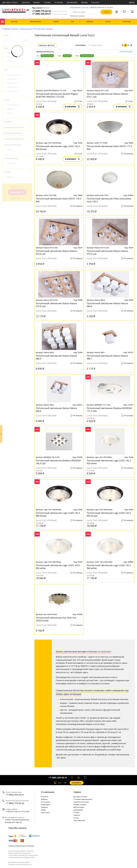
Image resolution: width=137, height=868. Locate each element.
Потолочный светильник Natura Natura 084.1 (107, 357)
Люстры (12, 53)
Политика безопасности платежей (21, 846)
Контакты (96, 2)
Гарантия (26, 2)
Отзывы (47, 2)
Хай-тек (11, 113)
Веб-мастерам (79, 807)
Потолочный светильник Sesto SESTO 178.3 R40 (58, 200)
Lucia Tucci (12, 163)
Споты (11, 61)
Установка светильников (83, 799)
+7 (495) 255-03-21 (50, 14)
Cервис (77, 792)
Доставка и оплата (10, 2)
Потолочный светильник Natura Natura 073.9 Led (56, 305)
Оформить (77, 783)
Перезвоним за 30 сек (79, 8)
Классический (14, 105)
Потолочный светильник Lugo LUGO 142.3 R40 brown (58, 514)
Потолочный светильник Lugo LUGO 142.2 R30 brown (58, 148)
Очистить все (126, 52)
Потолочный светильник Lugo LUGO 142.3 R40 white (109, 567)
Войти (132, 2)
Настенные (13, 83)
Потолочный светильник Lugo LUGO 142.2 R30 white (109, 462)
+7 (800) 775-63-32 (50, 11)
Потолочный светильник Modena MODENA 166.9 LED (58, 462)
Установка (59, 2)
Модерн (11, 109)
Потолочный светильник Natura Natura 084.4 (56, 410)
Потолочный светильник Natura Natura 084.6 (107, 305)
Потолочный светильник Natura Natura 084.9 (56, 357)
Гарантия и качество (81, 802)
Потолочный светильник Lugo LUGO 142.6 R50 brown (109, 514)
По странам (45, 802)
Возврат (37, 2)
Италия (11, 177)
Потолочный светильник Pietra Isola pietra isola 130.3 (109, 200)
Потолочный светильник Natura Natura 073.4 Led (56, 252)
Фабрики (44, 799)
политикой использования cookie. (22, 857)
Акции (43, 810)
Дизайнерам (72, 2)
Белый (67, 56)
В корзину (72, 107)
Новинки (44, 807)
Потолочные (39, 29)
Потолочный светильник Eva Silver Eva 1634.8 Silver (56, 619)
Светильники (26, 29)
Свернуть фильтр (47, 45)
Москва (46, 8)
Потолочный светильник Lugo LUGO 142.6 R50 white (58, 567)
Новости (77, 815)
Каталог (2, 22)
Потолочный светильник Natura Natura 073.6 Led (107, 252)
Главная (6, 29)
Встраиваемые (14, 75)
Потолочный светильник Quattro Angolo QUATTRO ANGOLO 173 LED (57, 95)
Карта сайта (45, 812)
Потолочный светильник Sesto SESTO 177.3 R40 (109, 148)
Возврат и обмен (80, 805)
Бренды (84, 2)
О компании (48, 792)
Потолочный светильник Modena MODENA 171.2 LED (109, 410)
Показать (17, 192)
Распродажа (46, 805)
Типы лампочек (79, 820)
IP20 (10, 150)
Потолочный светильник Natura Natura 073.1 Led (107, 95)
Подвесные (13, 87)
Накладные (13, 79)
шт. (58, 783)
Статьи (76, 818)
